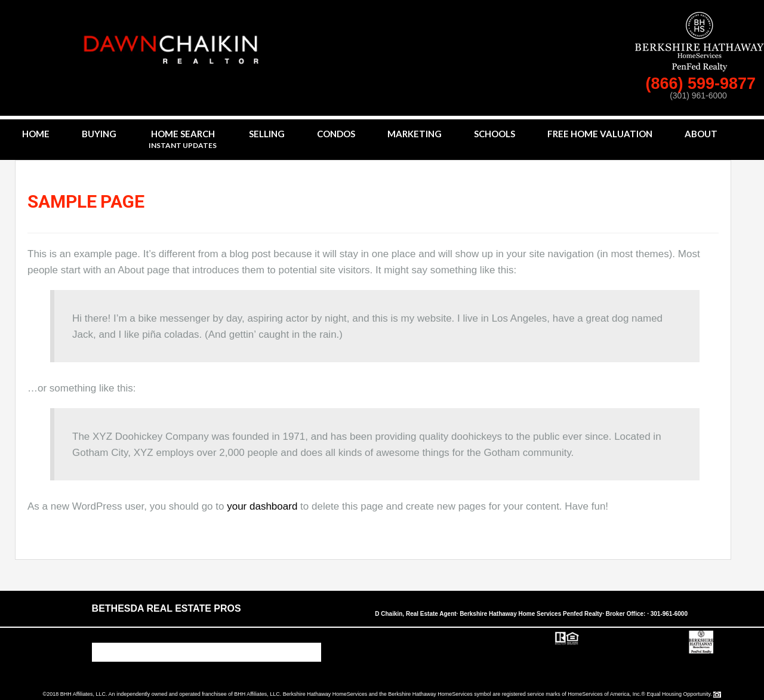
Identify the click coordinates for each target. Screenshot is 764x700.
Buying (99, 134)
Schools (495, 134)
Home (36, 134)
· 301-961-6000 (667, 614)
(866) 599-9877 (703, 84)
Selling (267, 134)
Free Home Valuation (600, 134)
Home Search (183, 140)
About (701, 134)
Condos (336, 134)
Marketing (415, 134)
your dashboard (262, 506)
